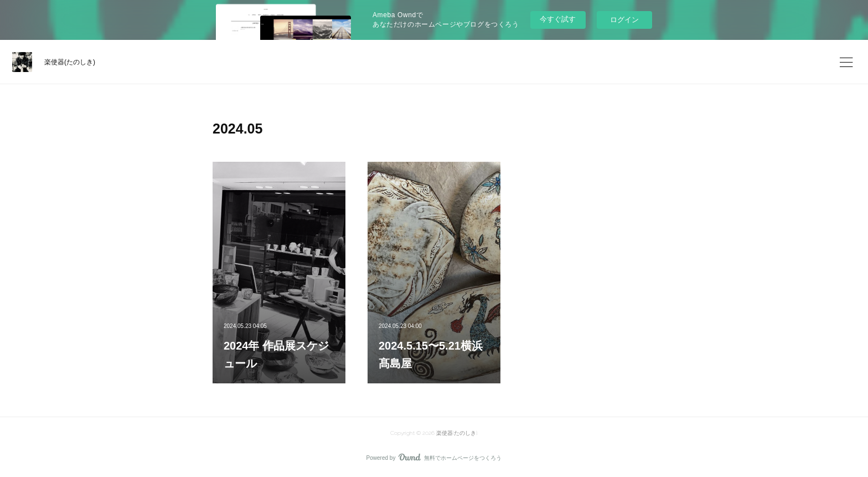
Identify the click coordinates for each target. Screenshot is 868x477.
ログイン (624, 20)
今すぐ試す (558, 19)
